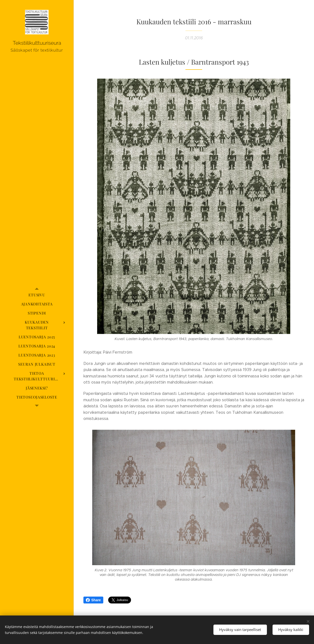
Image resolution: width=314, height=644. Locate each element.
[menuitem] (37, 295)
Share (93, 600)
